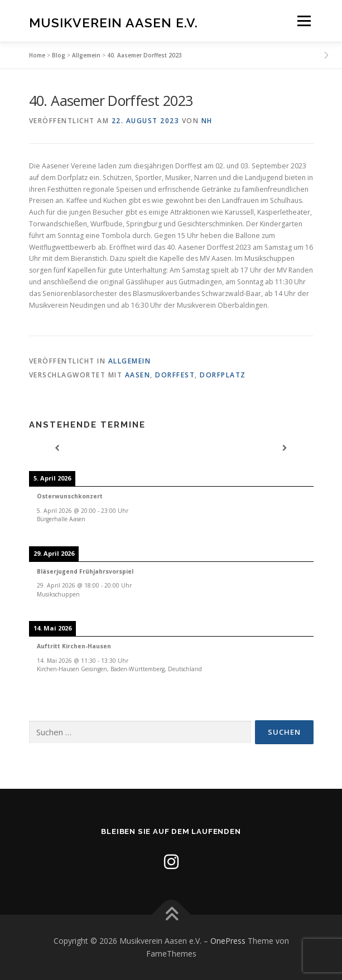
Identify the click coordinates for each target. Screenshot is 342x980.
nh (207, 121)
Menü (303, 21)
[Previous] (57, 448)
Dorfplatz (223, 375)
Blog (59, 55)
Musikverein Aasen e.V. (114, 22)
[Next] (285, 448)
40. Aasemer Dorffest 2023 (144, 55)
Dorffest (175, 375)
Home (37, 55)
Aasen (138, 375)
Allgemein (86, 55)
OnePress (228, 941)
